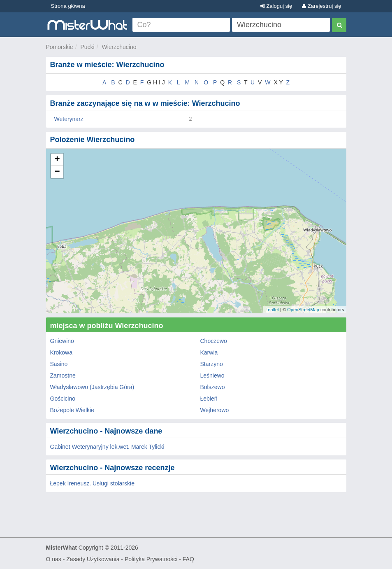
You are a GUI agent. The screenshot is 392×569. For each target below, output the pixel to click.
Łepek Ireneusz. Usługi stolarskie (92, 483)
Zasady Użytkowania (93, 559)
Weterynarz (69, 119)
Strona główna (68, 6)
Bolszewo (213, 387)
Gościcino (63, 399)
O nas (54, 559)
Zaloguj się (276, 6)
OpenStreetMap (303, 310)
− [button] (57, 172)
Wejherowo (215, 410)
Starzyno (212, 364)
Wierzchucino (119, 47)
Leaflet (272, 310)
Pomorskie (60, 47)
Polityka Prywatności (151, 559)
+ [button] (57, 160)
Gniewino (62, 341)
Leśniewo (212, 375)
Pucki (87, 47)
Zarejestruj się (321, 6)
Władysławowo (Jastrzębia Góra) (92, 387)
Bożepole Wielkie (72, 410)
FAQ (188, 559)
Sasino (59, 364)
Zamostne (63, 375)
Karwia (209, 352)
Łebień (209, 399)
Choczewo (214, 341)
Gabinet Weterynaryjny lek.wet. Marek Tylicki (107, 447)
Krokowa (61, 352)
